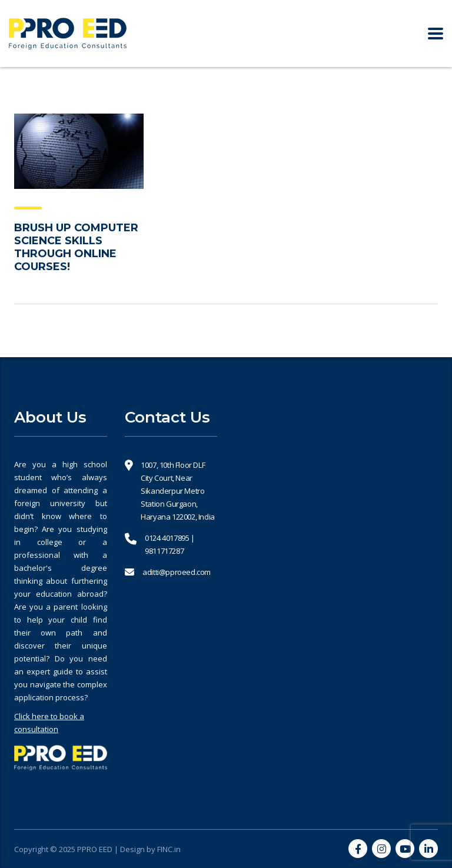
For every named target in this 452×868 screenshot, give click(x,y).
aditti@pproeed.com (177, 572)
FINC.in (169, 849)
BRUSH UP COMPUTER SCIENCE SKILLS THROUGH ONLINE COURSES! (76, 247)
